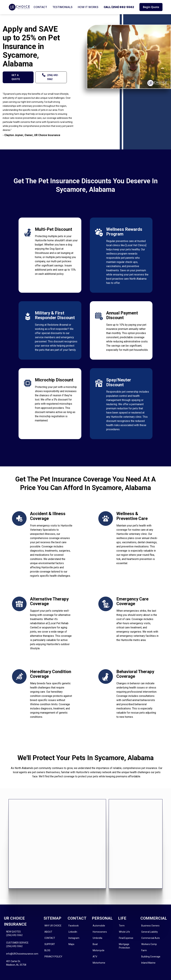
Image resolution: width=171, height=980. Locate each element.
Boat (95, 944)
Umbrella (97, 938)
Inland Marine (148, 963)
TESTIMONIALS (62, 7)
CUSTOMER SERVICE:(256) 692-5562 (18, 944)
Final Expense (126, 938)
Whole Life (124, 932)
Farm (144, 950)
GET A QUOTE (16, 77)
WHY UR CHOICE (53, 926)
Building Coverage (151, 957)
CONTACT (40, 7)
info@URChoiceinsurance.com (22, 954)
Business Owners (150, 926)
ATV (95, 957)
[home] (19, 7)
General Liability (150, 932)
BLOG (47, 950)
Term (122, 926)
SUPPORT (50, 944)
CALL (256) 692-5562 (119, 7)
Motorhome (99, 963)
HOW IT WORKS (88, 7)
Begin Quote (151, 7)
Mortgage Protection (124, 946)
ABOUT (48, 932)
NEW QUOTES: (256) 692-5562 (14, 933)
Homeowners (100, 932)
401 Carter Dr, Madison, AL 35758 (16, 963)
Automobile (99, 926)
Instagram (74, 938)
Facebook (74, 926)
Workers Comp (149, 944)
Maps (71, 944)
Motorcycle (99, 950)
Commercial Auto (151, 938)
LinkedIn (73, 932)
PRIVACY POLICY (53, 957)
